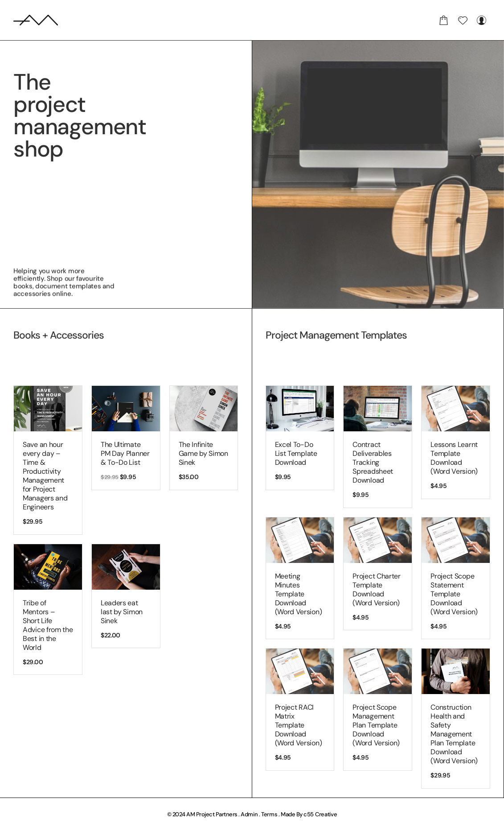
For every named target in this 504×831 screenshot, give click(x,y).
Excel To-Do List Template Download (296, 453)
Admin (249, 814)
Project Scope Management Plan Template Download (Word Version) (376, 725)
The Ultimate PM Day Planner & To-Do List (125, 453)
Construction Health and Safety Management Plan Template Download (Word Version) (454, 734)
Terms (269, 814)
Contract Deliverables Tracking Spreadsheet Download (373, 462)
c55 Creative (320, 814)
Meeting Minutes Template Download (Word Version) (299, 594)
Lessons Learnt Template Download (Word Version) (454, 458)
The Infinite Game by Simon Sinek (203, 453)
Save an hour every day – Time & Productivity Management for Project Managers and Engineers (45, 476)
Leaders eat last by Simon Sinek (122, 612)
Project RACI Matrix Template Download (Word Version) (299, 725)
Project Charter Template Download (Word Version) (377, 589)
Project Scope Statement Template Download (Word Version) (454, 594)
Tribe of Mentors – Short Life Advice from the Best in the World (48, 625)
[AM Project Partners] (36, 20)
